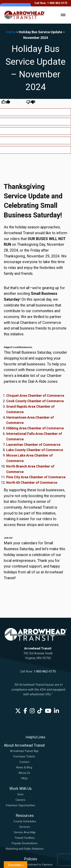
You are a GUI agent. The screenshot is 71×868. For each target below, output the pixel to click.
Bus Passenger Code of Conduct (31, 807)
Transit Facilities (25, 775)
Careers (20, 737)
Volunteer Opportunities (20, 742)
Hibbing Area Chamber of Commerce (35, 365)
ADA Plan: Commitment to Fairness (31, 801)
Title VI (30, 823)
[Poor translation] (31, 103)
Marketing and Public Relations (25, 786)
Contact (24, 699)
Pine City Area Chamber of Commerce (36, 414)
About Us (24, 710)
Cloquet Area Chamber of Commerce (35, 332)
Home (11, 32)
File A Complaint (31, 812)
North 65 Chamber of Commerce (32, 419)
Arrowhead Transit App (24, 688)
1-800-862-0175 (45, 608)
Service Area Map (25, 769)
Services (25, 764)
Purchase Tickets (24, 693)
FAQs (24, 715)
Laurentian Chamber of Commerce (33, 381)
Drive (20, 731)
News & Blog (24, 704)
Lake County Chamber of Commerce (35, 387)
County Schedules (25, 758)
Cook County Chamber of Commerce (35, 338)
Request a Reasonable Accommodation (30, 818)
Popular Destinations (25, 780)
